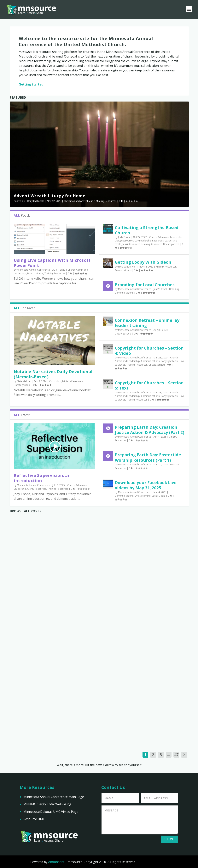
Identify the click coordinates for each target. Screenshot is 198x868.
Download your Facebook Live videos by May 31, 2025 (146, 485)
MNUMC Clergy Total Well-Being (47, 804)
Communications (124, 293)
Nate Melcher (24, 381)
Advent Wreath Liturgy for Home (49, 196)
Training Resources (55, 273)
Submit (169, 839)
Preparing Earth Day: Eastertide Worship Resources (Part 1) (148, 457)
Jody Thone (124, 237)
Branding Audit (153, 691)
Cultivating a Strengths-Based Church (147, 230)
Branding (174, 289)
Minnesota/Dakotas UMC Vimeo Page (51, 812)
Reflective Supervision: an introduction (42, 478)
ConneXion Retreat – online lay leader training (147, 323)
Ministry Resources (106, 201)
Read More (25, 670)
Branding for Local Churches (145, 285)
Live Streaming (143, 496)
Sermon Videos (123, 270)
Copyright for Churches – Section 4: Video (149, 351)
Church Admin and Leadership (166, 237)
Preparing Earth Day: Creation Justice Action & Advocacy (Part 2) (150, 430)
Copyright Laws (169, 361)
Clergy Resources (124, 241)
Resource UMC (34, 819)
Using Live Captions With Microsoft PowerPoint (52, 263)
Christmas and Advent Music (79, 201)
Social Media (158, 496)
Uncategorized (171, 244)
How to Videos (35, 273)
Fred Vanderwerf (127, 267)
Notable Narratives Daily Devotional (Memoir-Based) (53, 374)
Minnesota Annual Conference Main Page (54, 797)
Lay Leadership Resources (149, 241)
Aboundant (56, 862)
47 (176, 755)
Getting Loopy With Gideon (143, 262)
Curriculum (55, 381)
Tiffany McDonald (35, 201)
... (169, 755)
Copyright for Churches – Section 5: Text (149, 385)
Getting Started (31, 84)
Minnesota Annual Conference (33, 270)
